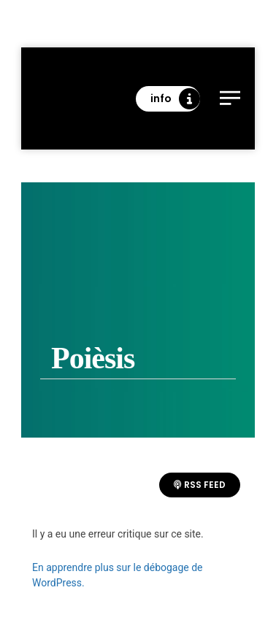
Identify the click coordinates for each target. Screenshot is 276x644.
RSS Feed (200, 485)
